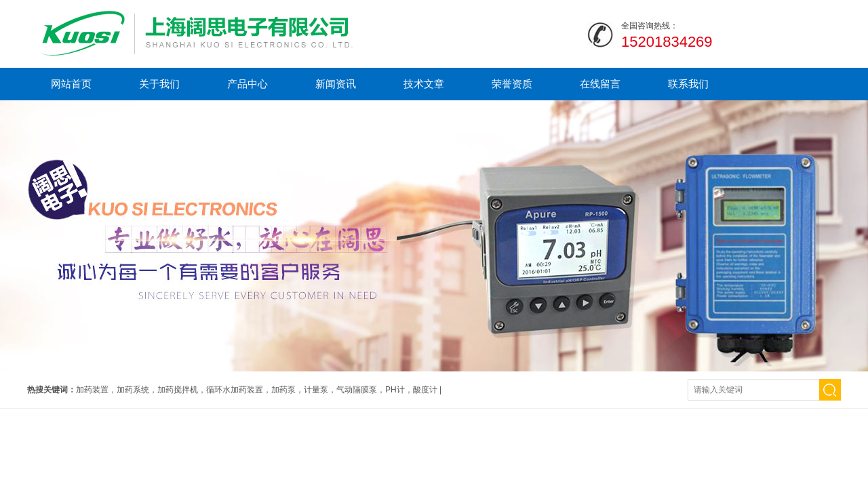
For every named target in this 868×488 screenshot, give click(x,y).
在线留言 (600, 84)
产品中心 (248, 84)
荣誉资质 (512, 84)
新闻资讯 (336, 84)
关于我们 (159, 84)
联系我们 (688, 84)
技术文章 (424, 84)
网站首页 (71, 84)
